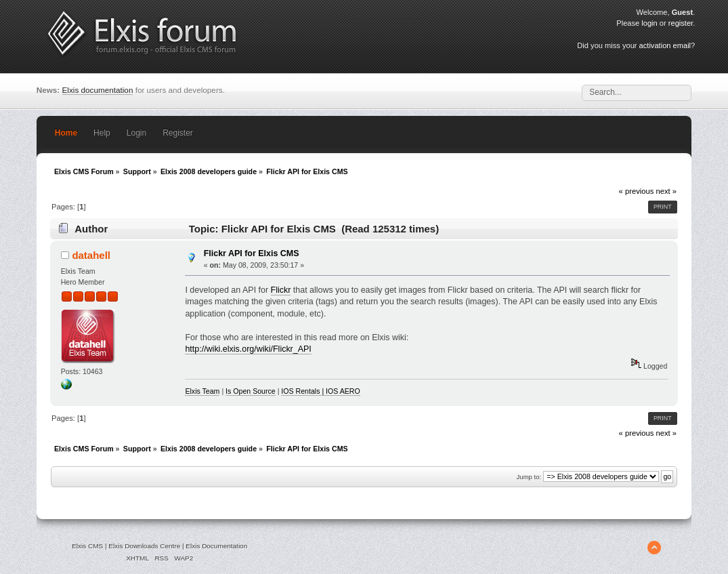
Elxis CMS (87, 546)
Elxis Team (202, 391)
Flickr (281, 290)
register (681, 23)
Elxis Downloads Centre (144, 546)
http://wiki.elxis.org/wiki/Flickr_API (248, 349)
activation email (665, 45)
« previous (637, 191)
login (649, 23)
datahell (91, 255)
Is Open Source (251, 391)
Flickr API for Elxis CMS (252, 253)
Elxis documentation (98, 90)
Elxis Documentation (216, 546)
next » (666, 191)
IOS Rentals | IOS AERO (320, 391)
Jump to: (529, 477)
